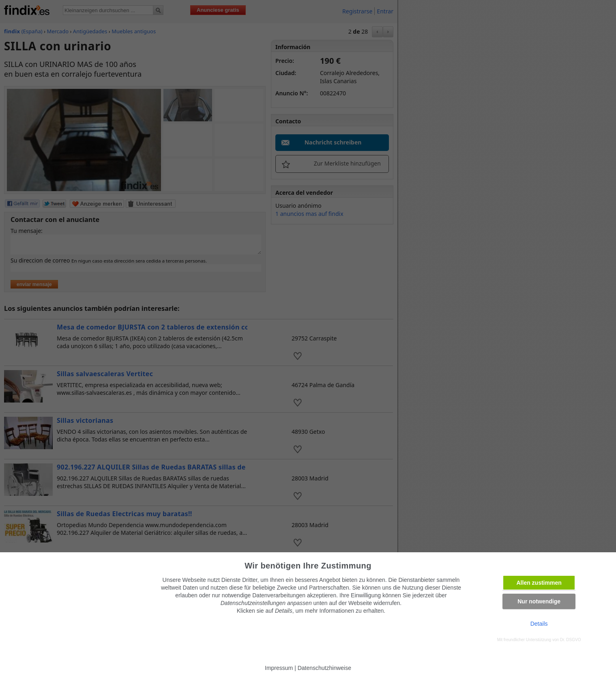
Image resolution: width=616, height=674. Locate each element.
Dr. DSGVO (571, 640)
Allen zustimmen (539, 583)
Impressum (279, 668)
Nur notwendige (539, 601)
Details (539, 624)
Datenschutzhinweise (324, 668)
